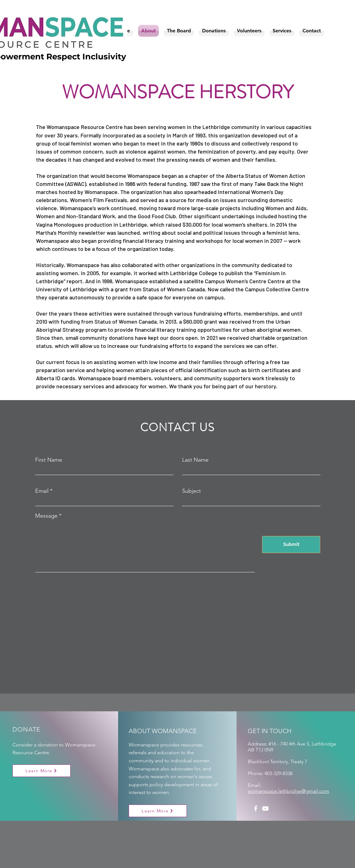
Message (46, 516)
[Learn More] (41, 771)
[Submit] (291, 545)
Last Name (195, 460)
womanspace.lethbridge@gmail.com (288, 791)
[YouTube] (265, 808)
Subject (191, 491)
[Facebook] (256, 808)
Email (42, 491)
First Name (49, 460)
